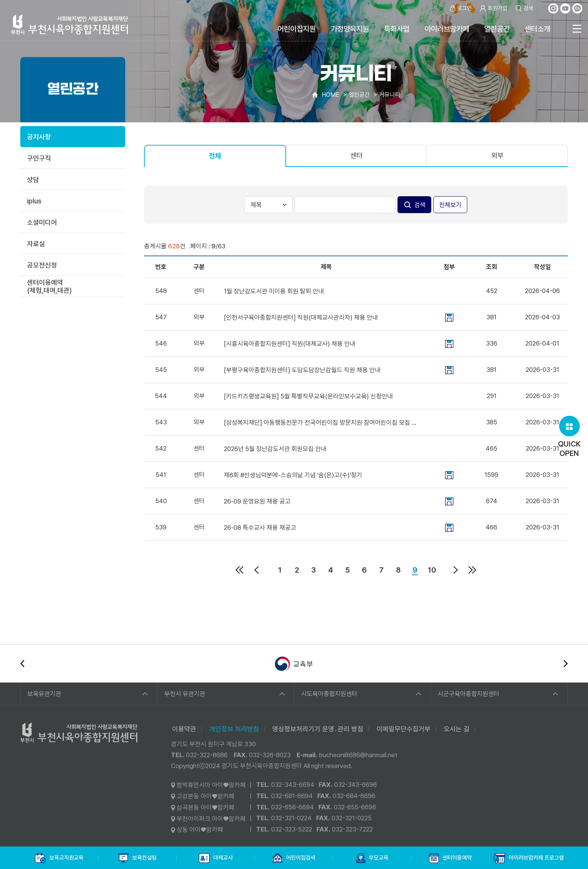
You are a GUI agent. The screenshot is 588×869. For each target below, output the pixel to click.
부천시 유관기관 (185, 694)
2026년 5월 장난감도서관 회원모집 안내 (275, 449)
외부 (497, 156)
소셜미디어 (42, 222)
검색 (524, 8)
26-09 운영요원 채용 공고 (257, 501)
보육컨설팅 (137, 858)
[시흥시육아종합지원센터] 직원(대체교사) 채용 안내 (290, 344)
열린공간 (497, 29)
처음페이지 (240, 570)
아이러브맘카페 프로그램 (529, 858)
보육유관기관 (44, 694)
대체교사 (216, 858)
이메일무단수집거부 (403, 729)
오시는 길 (457, 729)
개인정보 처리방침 (234, 729)
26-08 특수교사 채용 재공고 (260, 528)
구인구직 (39, 158)
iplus (34, 201)
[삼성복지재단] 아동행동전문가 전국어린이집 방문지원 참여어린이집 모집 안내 (321, 422)
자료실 (36, 244)
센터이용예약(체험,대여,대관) (49, 286)
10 (432, 570)
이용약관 (184, 729)
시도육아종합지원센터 (329, 694)
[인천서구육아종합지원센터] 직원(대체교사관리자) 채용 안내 (301, 317)
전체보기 (450, 205)
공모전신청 (42, 265)
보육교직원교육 (59, 858)
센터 (356, 156)
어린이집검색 (294, 858)
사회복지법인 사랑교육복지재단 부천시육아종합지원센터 (70, 24)
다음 (566, 664)
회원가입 (493, 8)
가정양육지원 (350, 29)
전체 (215, 156)
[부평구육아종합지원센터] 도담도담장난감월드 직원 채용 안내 (302, 370)
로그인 (460, 8)
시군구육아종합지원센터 (469, 694)
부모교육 (372, 858)
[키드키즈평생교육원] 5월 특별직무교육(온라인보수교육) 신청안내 (308, 396)
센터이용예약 (450, 858)
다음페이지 (456, 570)
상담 (33, 180)
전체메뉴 (577, 29)
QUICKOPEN (569, 437)
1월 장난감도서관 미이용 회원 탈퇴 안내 (274, 291)
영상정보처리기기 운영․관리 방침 (318, 729)
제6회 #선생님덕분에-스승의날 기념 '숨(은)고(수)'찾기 (293, 475)
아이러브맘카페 (447, 29)
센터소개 (537, 29)
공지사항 (39, 137)
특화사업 (397, 29)
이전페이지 (256, 570)
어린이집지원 (297, 29)
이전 (22, 664)
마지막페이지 (472, 570)
